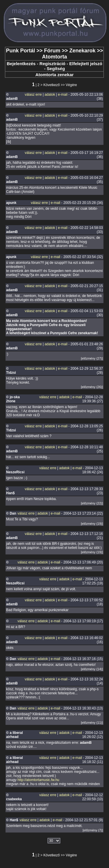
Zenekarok (83, 51)
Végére (71, 85)
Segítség (56, 69)
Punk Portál (20, 51)
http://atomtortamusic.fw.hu (38, 780)
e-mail (63, 95)
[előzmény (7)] (93, 830)
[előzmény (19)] (92, 524)
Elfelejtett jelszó (86, 64)
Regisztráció (52, 64)
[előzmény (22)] (92, 503)
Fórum (52, 51)
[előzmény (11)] (92, 723)
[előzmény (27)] (92, 358)
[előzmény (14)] (92, 669)
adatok (50, 95)
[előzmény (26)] (92, 387)
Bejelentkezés (21, 64)
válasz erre (33, 95)
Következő (51, 85)
